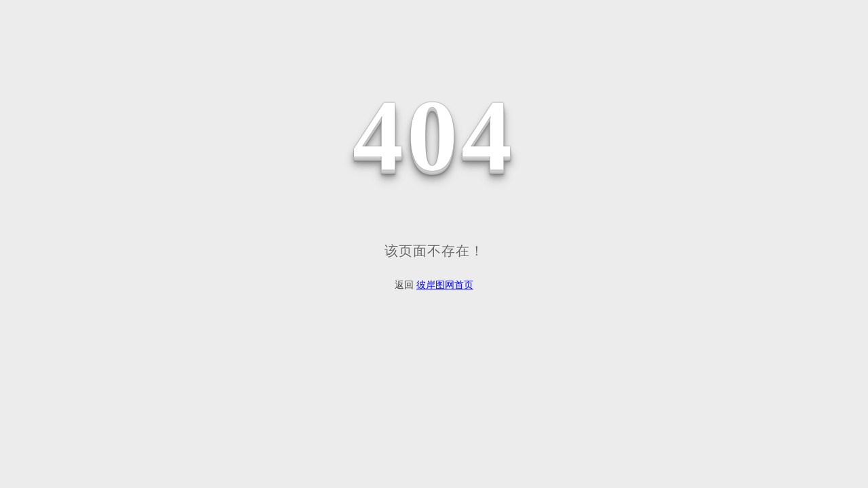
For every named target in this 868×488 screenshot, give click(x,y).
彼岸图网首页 (445, 284)
